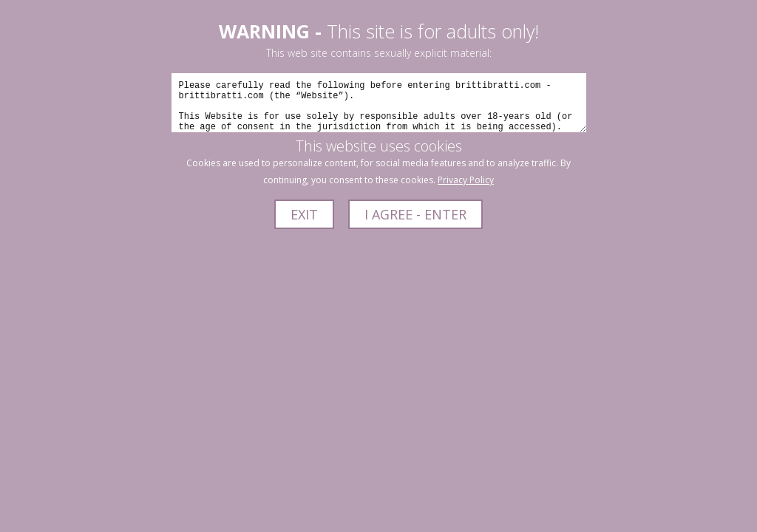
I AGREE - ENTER (415, 214)
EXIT (304, 214)
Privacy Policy (466, 180)
